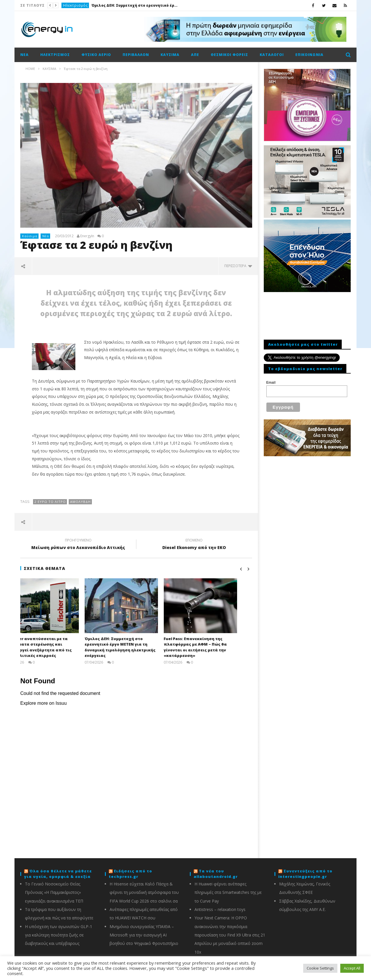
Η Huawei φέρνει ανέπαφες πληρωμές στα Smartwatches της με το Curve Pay (228, 892)
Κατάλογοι (272, 55)
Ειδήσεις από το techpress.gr (130, 874)
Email (271, 383)
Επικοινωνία (309, 55)
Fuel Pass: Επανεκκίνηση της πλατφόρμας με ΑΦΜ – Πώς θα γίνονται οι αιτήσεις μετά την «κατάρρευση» (210, 647)
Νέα (24, 55)
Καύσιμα (170, 55)
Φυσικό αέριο (96, 55)
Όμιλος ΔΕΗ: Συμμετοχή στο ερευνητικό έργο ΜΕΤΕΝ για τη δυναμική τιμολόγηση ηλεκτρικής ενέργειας (135, 5)
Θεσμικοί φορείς (229, 55)
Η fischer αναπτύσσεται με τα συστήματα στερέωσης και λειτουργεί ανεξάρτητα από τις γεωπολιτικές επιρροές (53, 647)
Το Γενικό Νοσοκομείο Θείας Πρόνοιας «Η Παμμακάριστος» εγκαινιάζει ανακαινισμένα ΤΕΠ (54, 892)
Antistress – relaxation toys (220, 909)
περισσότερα (238, 266)
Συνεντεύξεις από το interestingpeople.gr (305, 874)
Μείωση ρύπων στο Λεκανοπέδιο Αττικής (78, 545)
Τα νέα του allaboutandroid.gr (216, 874)
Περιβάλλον (136, 55)
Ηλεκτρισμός (76, 5)
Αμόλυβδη (80, 502)
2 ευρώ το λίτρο (50, 502)
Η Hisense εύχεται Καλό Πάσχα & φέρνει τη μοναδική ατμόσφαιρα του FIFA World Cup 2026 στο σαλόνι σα (144, 892)
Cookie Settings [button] (320, 968)
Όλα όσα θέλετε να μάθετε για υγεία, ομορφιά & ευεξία (58, 874)
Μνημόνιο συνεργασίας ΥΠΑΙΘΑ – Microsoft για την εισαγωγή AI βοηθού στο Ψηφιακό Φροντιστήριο (144, 935)
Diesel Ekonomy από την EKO (194, 545)
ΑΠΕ (195, 55)
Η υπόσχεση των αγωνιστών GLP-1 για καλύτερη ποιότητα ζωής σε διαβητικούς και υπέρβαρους (59, 935)
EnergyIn (87, 236)
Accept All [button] (352, 968)
